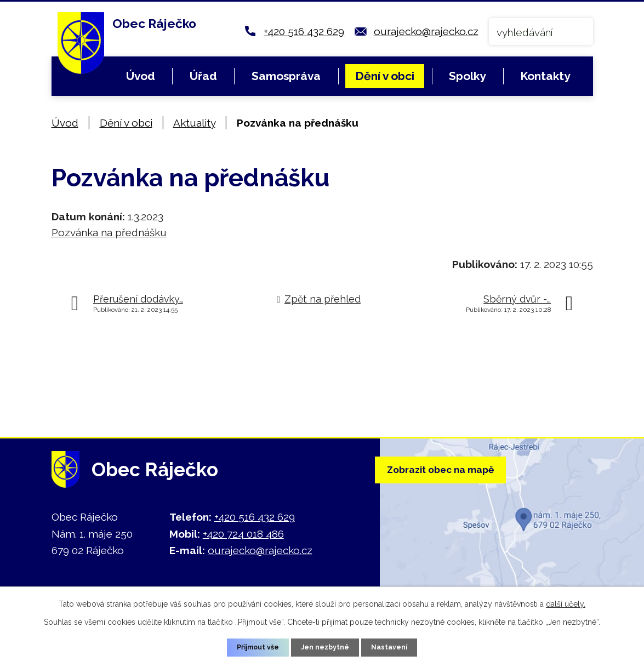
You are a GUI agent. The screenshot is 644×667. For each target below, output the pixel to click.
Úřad (203, 76)
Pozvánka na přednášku (109, 232)
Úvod (141, 76)
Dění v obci (385, 76)
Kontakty (545, 76)
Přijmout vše (252, 646)
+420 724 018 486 (243, 534)
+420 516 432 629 (304, 31)
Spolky (467, 76)
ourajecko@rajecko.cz (426, 31)
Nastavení (396, 646)
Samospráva (286, 76)
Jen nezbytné (326, 646)
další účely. (566, 602)
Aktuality (194, 123)
